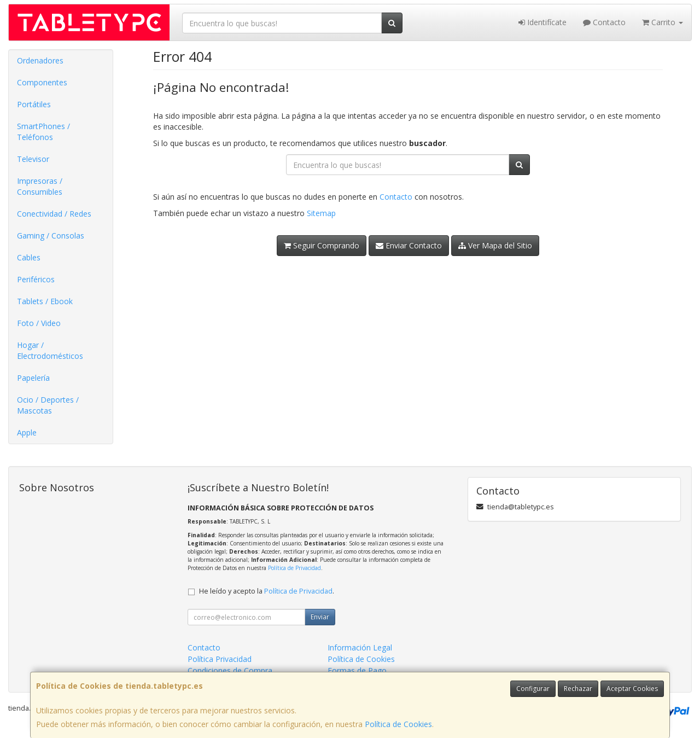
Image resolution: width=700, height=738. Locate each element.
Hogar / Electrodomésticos (50, 350)
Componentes (42, 82)
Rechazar (578, 688)
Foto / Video (39, 323)
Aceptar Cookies (632, 688)
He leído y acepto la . (267, 591)
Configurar (533, 688)
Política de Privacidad (294, 568)
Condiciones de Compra (230, 670)
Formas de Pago (357, 670)
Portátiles (34, 104)
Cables (29, 257)
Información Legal (360, 647)
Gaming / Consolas (51, 236)
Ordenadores (40, 60)
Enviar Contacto (409, 245)
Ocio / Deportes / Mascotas (48, 405)
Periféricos (36, 279)
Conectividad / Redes (54, 214)
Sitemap (321, 213)
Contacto (604, 22)
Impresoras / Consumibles (40, 186)
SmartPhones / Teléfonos (43, 132)
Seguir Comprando (322, 245)
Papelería (33, 378)
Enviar (320, 617)
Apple (27, 432)
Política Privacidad (220, 659)
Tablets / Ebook (45, 301)
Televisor (33, 159)
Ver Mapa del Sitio (495, 245)
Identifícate (542, 22)
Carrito (663, 22)
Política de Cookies (398, 724)
